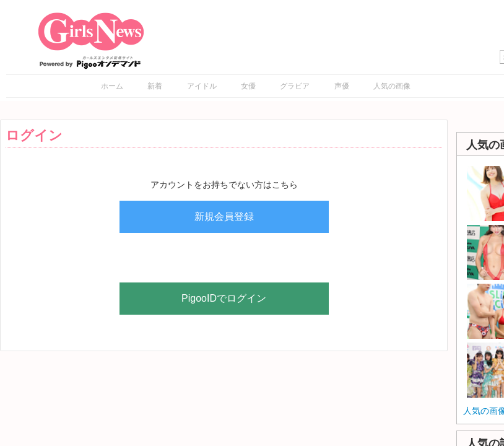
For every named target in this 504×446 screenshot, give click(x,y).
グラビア (295, 86)
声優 (342, 86)
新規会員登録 (224, 216)
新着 (155, 86)
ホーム (112, 86)
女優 (248, 86)
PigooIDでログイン (224, 298)
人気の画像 (392, 86)
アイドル (202, 86)
